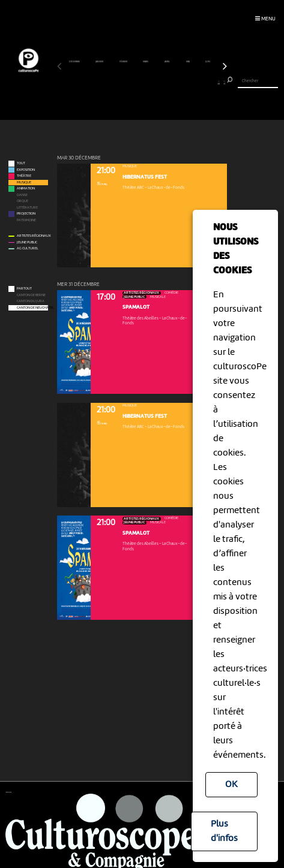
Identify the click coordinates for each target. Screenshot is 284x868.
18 (153, 83)
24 (186, 83)
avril (168, 62)
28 (208, 83)
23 (180, 83)
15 (137, 83)
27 (203, 83)
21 (170, 83)
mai (188, 62)
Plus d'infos (224, 831)
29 (213, 83)
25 (191, 83)
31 (224, 83)
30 (219, 83)
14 (131, 83)
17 (147, 83)
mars (146, 62)
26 (197, 83)
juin (208, 62)
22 (175, 83)
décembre (75, 62)
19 (158, 83)
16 (142, 83)
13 (126, 83)
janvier (100, 62)
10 (109, 83)
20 (164, 83)
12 (120, 83)
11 (114, 83)
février (124, 62)
